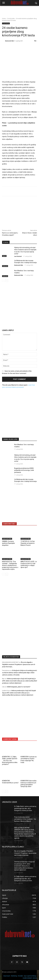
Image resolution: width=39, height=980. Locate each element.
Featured (5, 266)
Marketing (14, 976)
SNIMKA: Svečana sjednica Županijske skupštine (8, 543)
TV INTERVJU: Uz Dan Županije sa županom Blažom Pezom (28, 543)
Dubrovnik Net (9, 41)
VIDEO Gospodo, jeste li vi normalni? (18, 687)
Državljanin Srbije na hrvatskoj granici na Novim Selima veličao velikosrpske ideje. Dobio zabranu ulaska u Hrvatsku (19, 673)
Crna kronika (11, 19)
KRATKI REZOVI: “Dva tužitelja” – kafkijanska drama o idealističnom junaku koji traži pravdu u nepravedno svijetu (10, 565)
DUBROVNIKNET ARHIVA (30, 978)
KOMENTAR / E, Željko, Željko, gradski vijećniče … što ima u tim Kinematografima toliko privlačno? (10, 761)
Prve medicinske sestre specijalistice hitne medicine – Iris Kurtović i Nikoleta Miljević (25, 819)
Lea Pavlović (18, 256)
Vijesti (4, 256)
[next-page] (7, 280)
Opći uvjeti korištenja (30, 976)
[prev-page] (3, 280)
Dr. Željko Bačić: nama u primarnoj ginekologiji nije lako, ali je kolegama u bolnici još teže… (25, 808)
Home (4, 19)
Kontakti (20, 976)
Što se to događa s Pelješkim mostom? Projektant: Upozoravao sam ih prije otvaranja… (19, 664)
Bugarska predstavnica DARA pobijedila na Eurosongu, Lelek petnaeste (24, 470)
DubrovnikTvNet (7, 539)
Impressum (7, 976)
